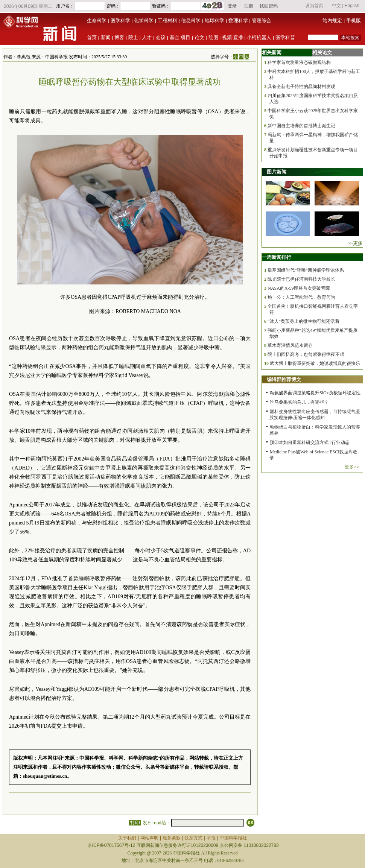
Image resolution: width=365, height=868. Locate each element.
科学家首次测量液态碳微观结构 (299, 62)
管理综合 (262, 21)
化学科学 (144, 21)
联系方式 (193, 838)
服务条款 (172, 838)
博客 (119, 37)
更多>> (352, 467)
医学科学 (120, 21)
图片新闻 (277, 172)
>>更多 (355, 243)
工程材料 (167, 21)
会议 (161, 37)
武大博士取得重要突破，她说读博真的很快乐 (315, 363)
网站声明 (149, 838)
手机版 (354, 21)
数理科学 (238, 21)
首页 (92, 37)
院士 (133, 37)
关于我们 (127, 838)
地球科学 (214, 21)
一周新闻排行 (277, 257)
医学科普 (285, 37)
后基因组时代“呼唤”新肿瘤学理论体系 (306, 270)
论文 (199, 37)
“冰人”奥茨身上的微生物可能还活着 (303, 321)
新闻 (106, 37)
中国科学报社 (233, 838)
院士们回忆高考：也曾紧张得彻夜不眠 (306, 354)
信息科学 (191, 21)
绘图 (213, 37)
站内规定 (332, 21)
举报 (211, 838)
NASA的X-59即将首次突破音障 (299, 288)
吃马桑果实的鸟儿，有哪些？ (299, 402)
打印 (135, 823)
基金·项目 (180, 37)
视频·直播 (233, 37)
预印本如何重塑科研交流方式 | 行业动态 (310, 442)
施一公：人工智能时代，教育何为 (301, 297)
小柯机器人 (259, 37)
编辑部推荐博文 (284, 379)
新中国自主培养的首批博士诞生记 (301, 126)
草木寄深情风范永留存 (290, 345)
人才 (147, 37)
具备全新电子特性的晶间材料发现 (301, 87)
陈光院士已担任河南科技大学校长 (301, 279)
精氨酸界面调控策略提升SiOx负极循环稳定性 (315, 393)
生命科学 (97, 21)
